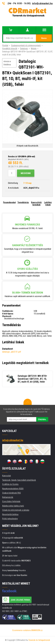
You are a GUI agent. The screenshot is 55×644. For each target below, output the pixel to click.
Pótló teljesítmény (10, 519)
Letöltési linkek (48, 204)
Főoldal (5, 45)
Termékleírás (23, 202)
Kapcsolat (7, 476)
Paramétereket (9, 202)
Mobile (34, 49)
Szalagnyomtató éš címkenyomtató (26, 45)
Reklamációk (8, 497)
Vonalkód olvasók (10, 49)
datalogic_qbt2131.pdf (12, 352)
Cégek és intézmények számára (16, 510)
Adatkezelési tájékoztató (13, 506)
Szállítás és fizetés (10, 484)
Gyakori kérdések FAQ (12, 493)
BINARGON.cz (37, 630)
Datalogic (24, 49)
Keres (44, 38)
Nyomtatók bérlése (10, 514)
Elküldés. (42, 419)
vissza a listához (7, 63)
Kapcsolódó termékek (36, 204)
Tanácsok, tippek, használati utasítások (19, 480)
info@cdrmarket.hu (42, 3)
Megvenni (26, 173)
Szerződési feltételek (11, 501)
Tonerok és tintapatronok (39, 640)
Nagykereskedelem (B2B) (13, 489)
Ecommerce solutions (22, 630)
